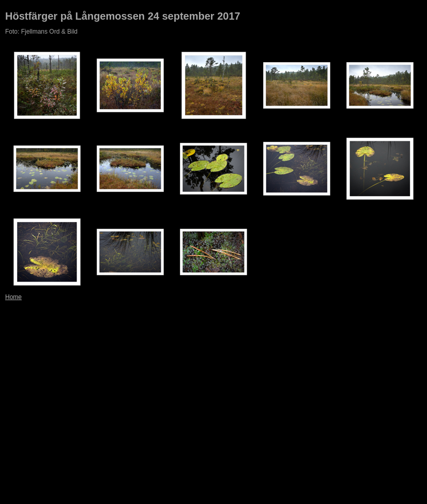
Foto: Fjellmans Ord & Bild (41, 32)
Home (13, 297)
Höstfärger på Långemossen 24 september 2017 (123, 16)
